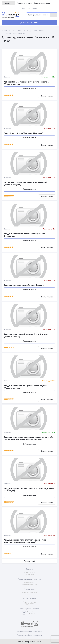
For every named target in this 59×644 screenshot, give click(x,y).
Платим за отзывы (24, 3)
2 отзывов (8, 77)
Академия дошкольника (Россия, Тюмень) (24, 285)
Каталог (9, 3)
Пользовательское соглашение (30, 632)
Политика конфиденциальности (30, 635)
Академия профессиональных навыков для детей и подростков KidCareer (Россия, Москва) (29, 438)
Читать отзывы (47, 96)
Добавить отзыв (30, 89)
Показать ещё (30, 561)
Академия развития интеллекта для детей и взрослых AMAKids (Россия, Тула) (25, 541)
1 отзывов (8, 128)
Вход (24, 8)
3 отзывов (8, 381)
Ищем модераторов (42, 3)
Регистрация (33, 8)
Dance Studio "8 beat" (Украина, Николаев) (24, 133)
